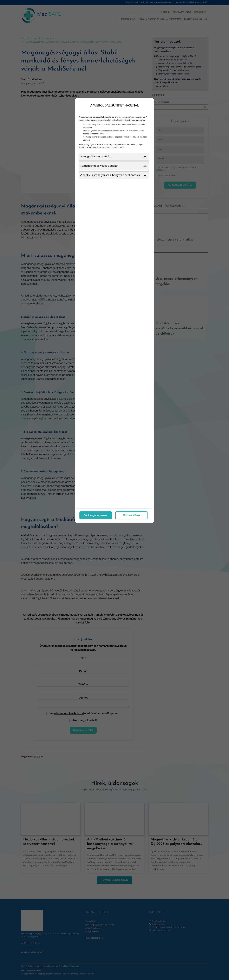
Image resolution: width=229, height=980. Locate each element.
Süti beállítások (131, 515)
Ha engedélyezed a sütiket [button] (113, 157)
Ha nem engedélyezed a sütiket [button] (113, 166)
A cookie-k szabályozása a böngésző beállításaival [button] (113, 175)
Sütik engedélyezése (96, 515)
